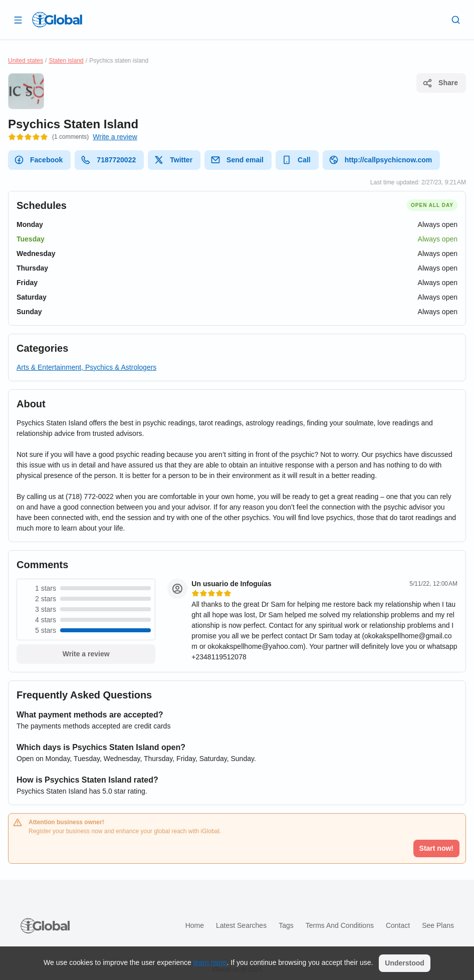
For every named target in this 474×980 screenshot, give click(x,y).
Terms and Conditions (340, 925)
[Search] (456, 20)
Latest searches (241, 925)
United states (26, 61)
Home (195, 925)
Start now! (436, 848)
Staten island (66, 61)
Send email (237, 160)
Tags (286, 925)
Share (440, 83)
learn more (210, 962)
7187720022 (108, 160)
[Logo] (57, 20)
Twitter (173, 160)
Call (296, 160)
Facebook (38, 160)
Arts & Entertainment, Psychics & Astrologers (86, 367)
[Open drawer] (18, 20)
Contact (398, 925)
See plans (438, 925)
